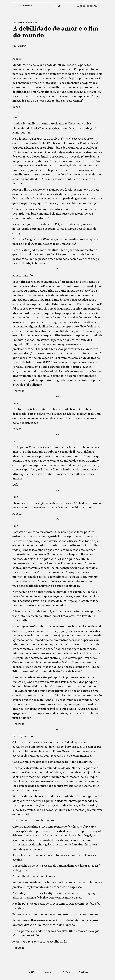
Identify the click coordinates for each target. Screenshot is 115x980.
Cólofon (49, 972)
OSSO (57, 6)
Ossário (66, 972)
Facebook (83, 972)
